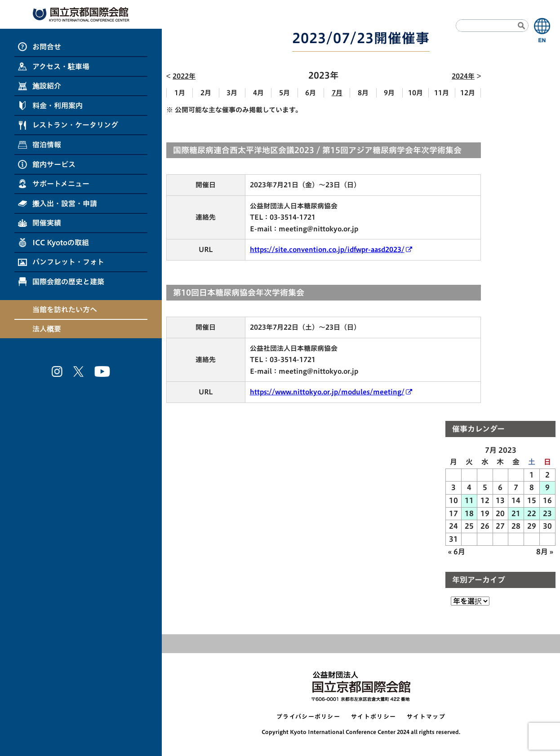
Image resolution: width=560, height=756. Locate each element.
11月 (442, 93)
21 (516, 513)
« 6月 (457, 552)
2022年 (184, 76)
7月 (337, 93)
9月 (389, 93)
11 (469, 500)
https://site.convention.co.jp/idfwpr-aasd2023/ (327, 250)
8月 (363, 93)
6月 (311, 93)
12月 (468, 93)
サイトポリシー (373, 717)
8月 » (545, 552)
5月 (284, 93)
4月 (258, 93)
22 (532, 513)
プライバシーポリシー (308, 717)
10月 (416, 93)
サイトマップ (426, 717)
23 (547, 513)
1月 (180, 93)
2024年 (463, 76)
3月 (232, 93)
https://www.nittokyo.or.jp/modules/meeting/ (327, 392)
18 (469, 513)
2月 (206, 93)
